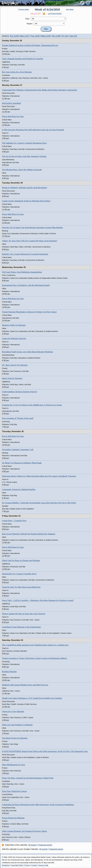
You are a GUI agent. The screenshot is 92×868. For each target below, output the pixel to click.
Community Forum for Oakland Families (19, 489)
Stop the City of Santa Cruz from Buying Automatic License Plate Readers (33, 227)
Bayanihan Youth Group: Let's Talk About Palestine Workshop (27, 352)
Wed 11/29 (46, 36)
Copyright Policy (17, 865)
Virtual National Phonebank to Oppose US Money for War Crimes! (29, 312)
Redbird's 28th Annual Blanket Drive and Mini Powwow (25, 685)
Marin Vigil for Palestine (12, 378)
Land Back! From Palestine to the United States (21, 627)
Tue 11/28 (35, 36)
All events (33, 845)
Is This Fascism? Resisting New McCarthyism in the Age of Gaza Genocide (33, 130)
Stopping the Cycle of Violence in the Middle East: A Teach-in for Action (32, 405)
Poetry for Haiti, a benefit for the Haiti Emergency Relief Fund (28, 778)
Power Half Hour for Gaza (13, 116)
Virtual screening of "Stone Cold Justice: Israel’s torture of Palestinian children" (35, 658)
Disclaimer (6, 865)
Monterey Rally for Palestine (14, 325)
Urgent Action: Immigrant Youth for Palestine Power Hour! (26, 201)
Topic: (27, 19)
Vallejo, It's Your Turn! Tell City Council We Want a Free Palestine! (30, 241)
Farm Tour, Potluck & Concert (14, 791)
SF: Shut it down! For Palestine (15, 365)
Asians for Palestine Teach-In (14, 338)
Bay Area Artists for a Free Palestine (17, 72)
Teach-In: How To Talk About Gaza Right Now (21, 587)
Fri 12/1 (65, 36)
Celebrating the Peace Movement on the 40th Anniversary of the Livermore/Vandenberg (38, 805)
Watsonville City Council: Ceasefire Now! (19, 574)
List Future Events (55, 14)
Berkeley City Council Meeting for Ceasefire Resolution (25, 254)
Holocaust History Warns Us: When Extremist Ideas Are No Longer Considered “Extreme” (39, 476)
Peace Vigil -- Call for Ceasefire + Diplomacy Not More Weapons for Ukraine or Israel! (38, 600)
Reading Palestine (9, 672)
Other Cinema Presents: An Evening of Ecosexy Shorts (24, 831)
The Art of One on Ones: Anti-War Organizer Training (24, 156)
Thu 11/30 (56, 36)
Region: (30, 24)
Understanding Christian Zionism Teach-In (20, 392)
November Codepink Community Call (18, 450)
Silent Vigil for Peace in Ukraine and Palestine (21, 560)
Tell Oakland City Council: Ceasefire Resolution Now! (24, 143)
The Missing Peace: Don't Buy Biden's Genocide (22, 170)
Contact (34, 865)
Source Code (43, 865)
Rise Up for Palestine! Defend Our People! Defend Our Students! (29, 534)
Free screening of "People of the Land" (18, 418)
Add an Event (36, 14)
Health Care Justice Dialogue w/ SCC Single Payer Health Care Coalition (32, 698)
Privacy (27, 865)
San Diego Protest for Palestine (15, 738)
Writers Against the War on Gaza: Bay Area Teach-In (24, 614)
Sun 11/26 (14, 36)
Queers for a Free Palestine (13, 711)
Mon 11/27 (25, 36)
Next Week (70, 9)
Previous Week (24, 9)
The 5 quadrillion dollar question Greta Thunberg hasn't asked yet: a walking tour (35, 645)
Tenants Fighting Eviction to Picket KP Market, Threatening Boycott (30, 45)
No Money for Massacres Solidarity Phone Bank (22, 463)
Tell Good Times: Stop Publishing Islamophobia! (22, 272)
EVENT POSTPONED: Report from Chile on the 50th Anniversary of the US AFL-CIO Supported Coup (45, 751)
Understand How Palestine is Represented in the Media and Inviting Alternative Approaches (40, 90)
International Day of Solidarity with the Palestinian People (26, 285)
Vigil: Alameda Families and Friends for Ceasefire (23, 59)
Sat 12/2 (74, 36)
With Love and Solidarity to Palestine (17, 725)
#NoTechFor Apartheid (11, 103)
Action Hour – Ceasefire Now (14, 521)
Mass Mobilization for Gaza (13, 765)
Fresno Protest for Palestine (13, 818)
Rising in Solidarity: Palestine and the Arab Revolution (24, 188)
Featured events (45, 845)
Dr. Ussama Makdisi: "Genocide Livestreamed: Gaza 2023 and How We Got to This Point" (39, 503)
